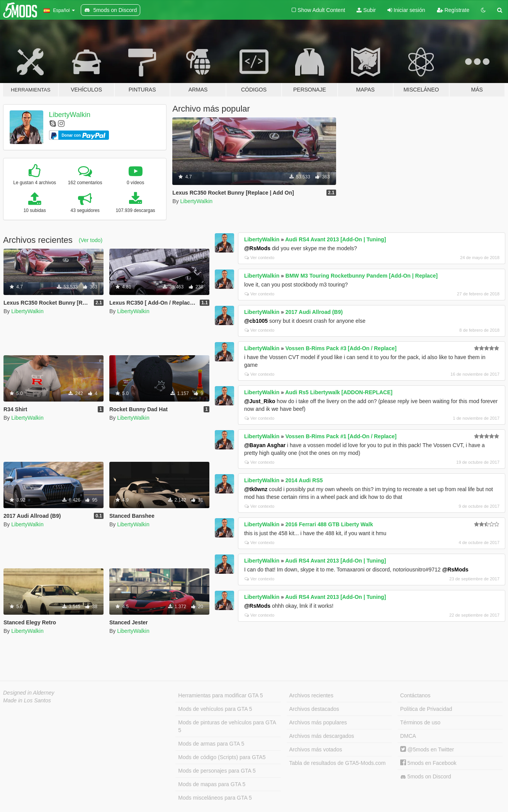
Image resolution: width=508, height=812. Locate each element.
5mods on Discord (426, 777)
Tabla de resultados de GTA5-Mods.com (338, 763)
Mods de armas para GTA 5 (211, 744)
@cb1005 (256, 321)
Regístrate (453, 10)
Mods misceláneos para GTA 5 (215, 798)
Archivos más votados (316, 749)
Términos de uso (420, 722)
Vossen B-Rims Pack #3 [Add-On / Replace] (341, 348)
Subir (366, 10)
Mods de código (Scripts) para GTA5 (222, 757)
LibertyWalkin (70, 115)
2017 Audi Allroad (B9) (314, 312)
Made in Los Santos (27, 700)
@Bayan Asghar (265, 445)
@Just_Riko (260, 401)
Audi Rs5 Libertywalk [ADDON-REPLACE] (339, 392)
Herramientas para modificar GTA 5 (220, 695)
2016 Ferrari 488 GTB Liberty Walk (329, 524)
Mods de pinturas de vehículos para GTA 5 (227, 726)
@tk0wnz (256, 489)
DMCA (408, 736)
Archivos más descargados (322, 736)
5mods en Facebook (428, 763)
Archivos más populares (318, 722)
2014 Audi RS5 (304, 480)
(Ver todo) (91, 240)
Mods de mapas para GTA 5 (212, 784)
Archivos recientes (311, 695)
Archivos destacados (314, 709)
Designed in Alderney (29, 693)
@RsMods (257, 248)
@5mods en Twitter (427, 749)
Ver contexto (259, 258)
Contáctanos (415, 695)
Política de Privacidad (426, 709)
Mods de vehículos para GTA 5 (215, 709)
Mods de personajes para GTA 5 (217, 771)
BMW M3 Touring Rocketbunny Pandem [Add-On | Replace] (362, 276)
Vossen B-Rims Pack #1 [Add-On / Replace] (341, 436)
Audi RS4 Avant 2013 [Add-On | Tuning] (336, 239)
